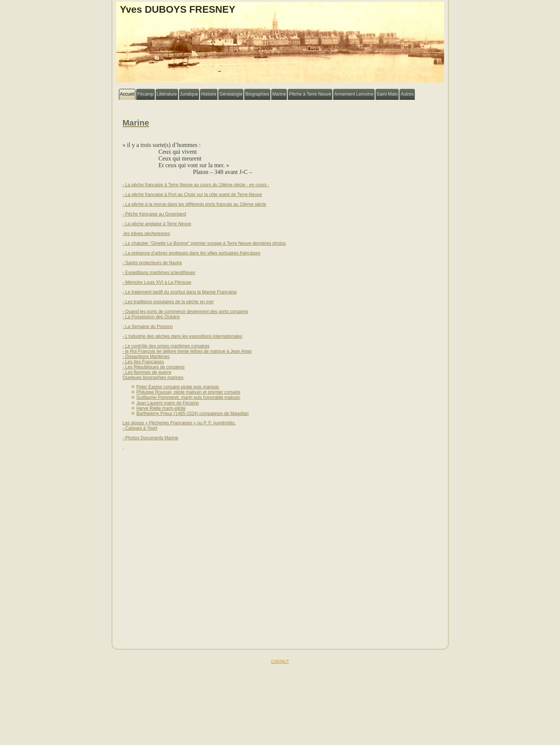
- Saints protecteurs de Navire (152, 263)
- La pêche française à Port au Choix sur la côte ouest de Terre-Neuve (192, 195)
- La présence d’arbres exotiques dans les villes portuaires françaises (192, 253)
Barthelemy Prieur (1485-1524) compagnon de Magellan (193, 414)
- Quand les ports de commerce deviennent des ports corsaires (185, 312)
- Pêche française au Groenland (154, 214)
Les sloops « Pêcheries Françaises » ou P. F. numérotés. (179, 423)
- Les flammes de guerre (147, 372)
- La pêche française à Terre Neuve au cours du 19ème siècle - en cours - (196, 185)
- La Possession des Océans (151, 317)
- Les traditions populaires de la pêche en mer (168, 302)
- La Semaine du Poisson (148, 327)
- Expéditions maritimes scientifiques (159, 273)
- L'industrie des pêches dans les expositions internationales (182, 336)
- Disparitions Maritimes (146, 357)
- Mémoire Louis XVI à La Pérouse (157, 282)
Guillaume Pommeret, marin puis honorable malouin (188, 397)
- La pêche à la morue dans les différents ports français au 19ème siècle (194, 204)
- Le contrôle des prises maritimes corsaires (166, 346)
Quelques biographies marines (153, 378)
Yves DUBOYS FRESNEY (178, 9)
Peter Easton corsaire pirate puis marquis (178, 387)
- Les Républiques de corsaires (154, 367)
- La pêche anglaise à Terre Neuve (157, 224)
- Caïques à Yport (140, 428)
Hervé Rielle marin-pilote (161, 408)
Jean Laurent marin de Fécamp (168, 403)
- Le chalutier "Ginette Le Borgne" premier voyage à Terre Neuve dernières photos (204, 243)
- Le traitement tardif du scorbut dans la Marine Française (180, 292)
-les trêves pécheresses (146, 234)
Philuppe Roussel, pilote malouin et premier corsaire (188, 392)
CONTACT (280, 662)
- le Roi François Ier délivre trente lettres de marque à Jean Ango (187, 351)
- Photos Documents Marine (151, 438)
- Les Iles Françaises (143, 362)
